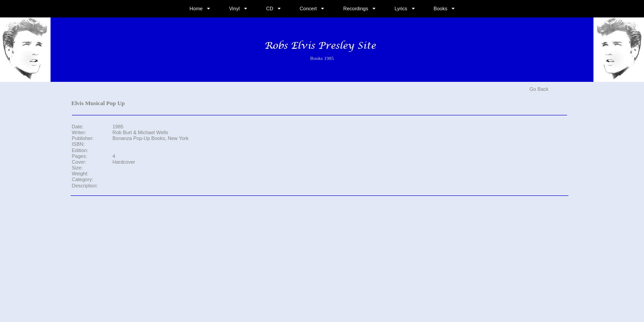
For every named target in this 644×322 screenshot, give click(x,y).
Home (196, 8)
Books (441, 8)
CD (270, 8)
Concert (308, 8)
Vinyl (234, 8)
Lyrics (401, 8)
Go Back (539, 89)
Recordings (356, 8)
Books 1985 (322, 58)
